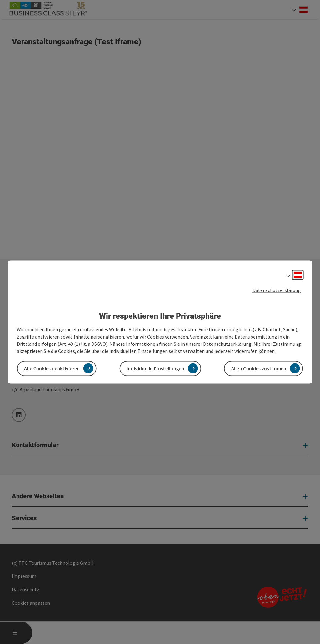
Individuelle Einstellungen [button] (155, 368)
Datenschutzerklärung (277, 290)
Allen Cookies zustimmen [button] (259, 368)
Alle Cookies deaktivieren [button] (52, 368)
